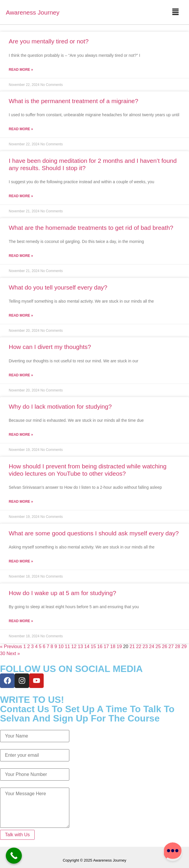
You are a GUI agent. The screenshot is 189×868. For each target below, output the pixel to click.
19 (119, 646)
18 (113, 646)
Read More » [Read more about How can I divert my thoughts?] (21, 375)
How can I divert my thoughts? (50, 347)
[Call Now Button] (14, 856)
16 (100, 646)
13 (80, 646)
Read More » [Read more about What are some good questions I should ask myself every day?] (21, 561)
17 (106, 646)
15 (93, 646)
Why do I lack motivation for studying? (60, 406)
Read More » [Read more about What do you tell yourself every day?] (21, 315)
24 (152, 646)
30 (3, 653)
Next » (13, 653)
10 (61, 646)
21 (132, 646)
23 (145, 646)
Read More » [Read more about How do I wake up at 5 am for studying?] (21, 621)
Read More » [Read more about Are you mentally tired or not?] (21, 70)
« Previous (11, 646)
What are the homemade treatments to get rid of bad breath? (91, 228)
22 (139, 646)
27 (171, 646)
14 (87, 646)
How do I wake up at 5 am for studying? (62, 593)
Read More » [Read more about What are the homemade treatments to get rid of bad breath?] (21, 256)
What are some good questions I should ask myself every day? (94, 533)
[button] (175, 12)
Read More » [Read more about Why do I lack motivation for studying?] (21, 435)
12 (74, 646)
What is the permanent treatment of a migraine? (74, 101)
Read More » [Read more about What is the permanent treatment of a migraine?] (21, 129)
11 (68, 646)
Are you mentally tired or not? (49, 41)
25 (158, 646)
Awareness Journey (33, 12)
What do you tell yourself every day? (58, 287)
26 (165, 646)
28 (178, 646)
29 (184, 646)
